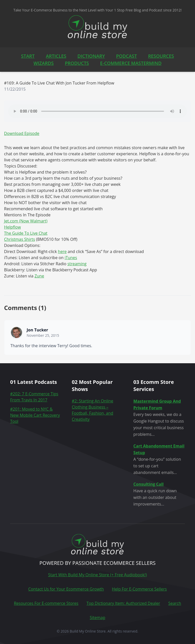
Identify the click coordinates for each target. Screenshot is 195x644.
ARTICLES (56, 56)
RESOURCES (161, 56)
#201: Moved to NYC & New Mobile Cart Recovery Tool (35, 415)
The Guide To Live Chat (26, 233)
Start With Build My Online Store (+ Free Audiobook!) (98, 575)
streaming (77, 264)
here (62, 251)
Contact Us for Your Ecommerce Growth (66, 589)
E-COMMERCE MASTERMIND (131, 63)
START (28, 56)
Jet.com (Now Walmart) (26, 221)
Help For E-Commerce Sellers (139, 589)
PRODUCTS (77, 63)
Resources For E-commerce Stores (46, 603)
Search (175, 603)
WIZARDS (44, 63)
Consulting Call (148, 484)
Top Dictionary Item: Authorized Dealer (123, 603)
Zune (39, 276)
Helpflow (12, 227)
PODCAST (126, 56)
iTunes (71, 258)
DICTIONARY (91, 56)
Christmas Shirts (20, 239)
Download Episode (22, 133)
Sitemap (98, 618)
